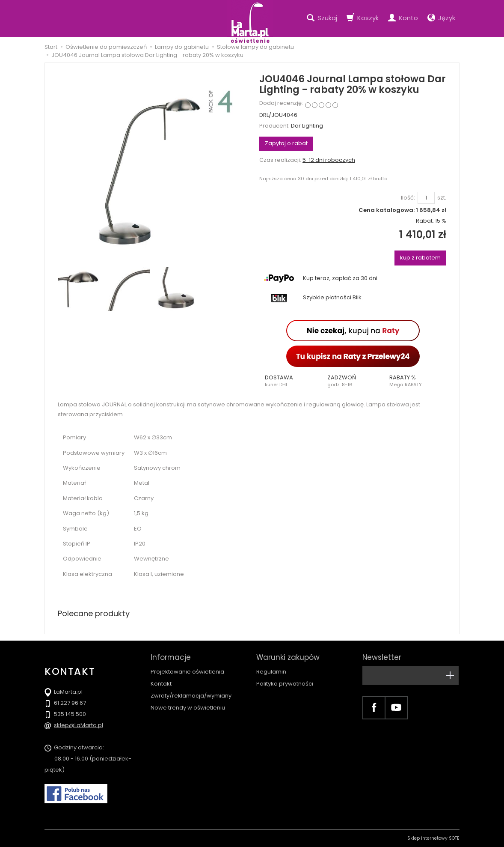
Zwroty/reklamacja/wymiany (191, 696)
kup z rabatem (420, 258)
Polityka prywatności (285, 684)
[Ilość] (426, 198)
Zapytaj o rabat (286, 143)
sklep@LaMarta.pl (79, 725)
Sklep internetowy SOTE (433, 838)
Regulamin (271, 672)
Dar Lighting (307, 126)
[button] (291, 381)
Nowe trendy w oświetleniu (188, 708)
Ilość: (408, 198)
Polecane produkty (94, 613)
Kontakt (161, 684)
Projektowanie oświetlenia (187, 672)
